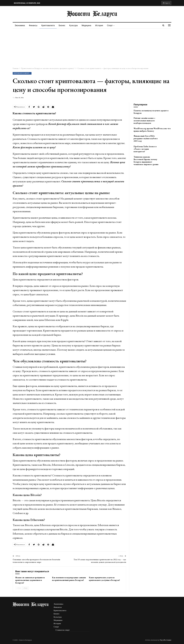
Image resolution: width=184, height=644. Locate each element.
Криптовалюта (49, 25)
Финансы (34, 25)
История (101, 25)
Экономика (20, 25)
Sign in (166, 3)
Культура (75, 25)
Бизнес (63, 25)
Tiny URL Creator (166, 640)
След (25, 588)
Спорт (112, 25)
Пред (19, 588)
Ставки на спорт (63, 630)
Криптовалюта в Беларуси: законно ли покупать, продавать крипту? (23, 73)
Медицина (88, 25)
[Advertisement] (92, 47)
